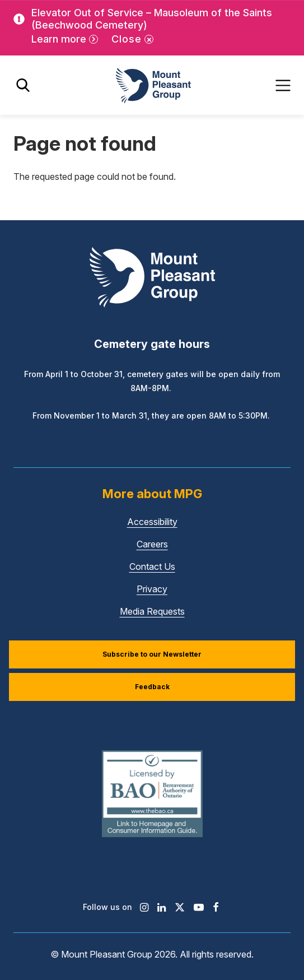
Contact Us (152, 566)
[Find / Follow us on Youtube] (199, 907)
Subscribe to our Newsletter (152, 654)
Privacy (152, 589)
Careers (152, 544)
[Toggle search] (23, 85)
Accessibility (152, 522)
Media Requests (152, 611)
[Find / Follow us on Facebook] (216, 907)
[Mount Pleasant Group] (152, 85)
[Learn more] (65, 40)
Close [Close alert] (127, 39)
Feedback (152, 687)
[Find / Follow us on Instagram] (144, 907)
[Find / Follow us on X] (180, 907)
